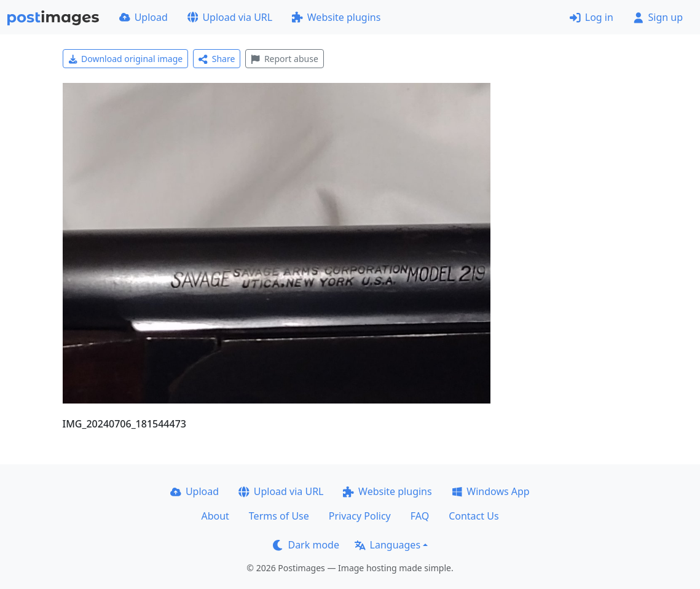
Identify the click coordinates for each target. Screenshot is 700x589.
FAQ (420, 516)
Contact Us (474, 516)
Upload (144, 17)
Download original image (126, 59)
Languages (387, 545)
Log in (592, 17)
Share (217, 59)
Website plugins (336, 17)
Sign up (658, 17)
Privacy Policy (360, 516)
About (215, 516)
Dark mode (306, 545)
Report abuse (284, 59)
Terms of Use (279, 516)
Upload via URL (230, 17)
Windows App (491, 491)
